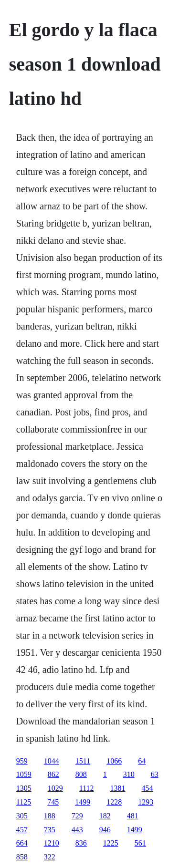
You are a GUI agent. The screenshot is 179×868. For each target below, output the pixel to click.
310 (129, 774)
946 (105, 830)
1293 (146, 802)
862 (53, 774)
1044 (52, 761)
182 (105, 816)
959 (22, 761)
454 (147, 788)
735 (50, 830)
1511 (83, 761)
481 (133, 816)
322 (50, 857)
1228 (114, 802)
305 (22, 816)
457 (22, 830)
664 (22, 843)
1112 (87, 788)
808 (81, 774)
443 (77, 830)
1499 (83, 802)
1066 (114, 761)
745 (53, 802)
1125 (24, 802)
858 (22, 857)
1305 (24, 788)
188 (50, 816)
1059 (24, 774)
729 (77, 816)
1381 (118, 788)
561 (140, 843)
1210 (52, 843)
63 (155, 774)
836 (81, 843)
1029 (55, 788)
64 (142, 761)
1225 (111, 843)
